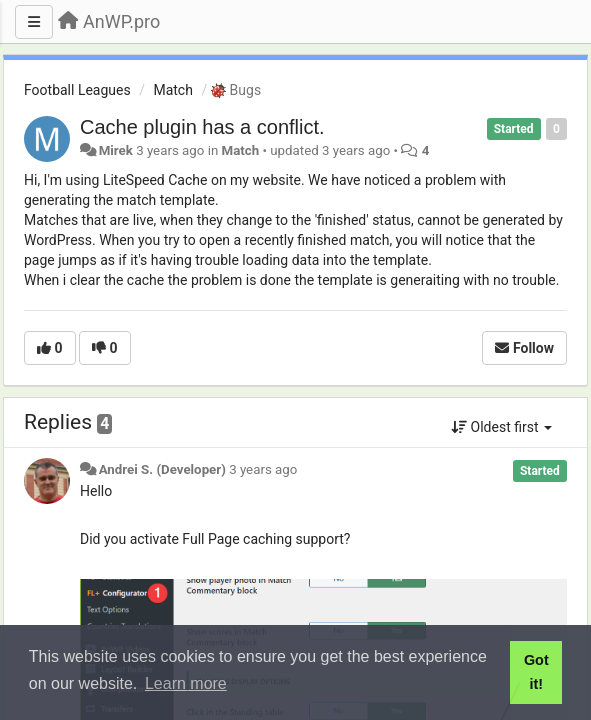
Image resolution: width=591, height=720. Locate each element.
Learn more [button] (186, 683)
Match (172, 90)
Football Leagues (77, 90)
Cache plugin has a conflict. (202, 127)
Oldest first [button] (501, 427)
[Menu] (34, 22)
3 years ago (263, 469)
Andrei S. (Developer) (162, 469)
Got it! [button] (536, 672)
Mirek (116, 150)
